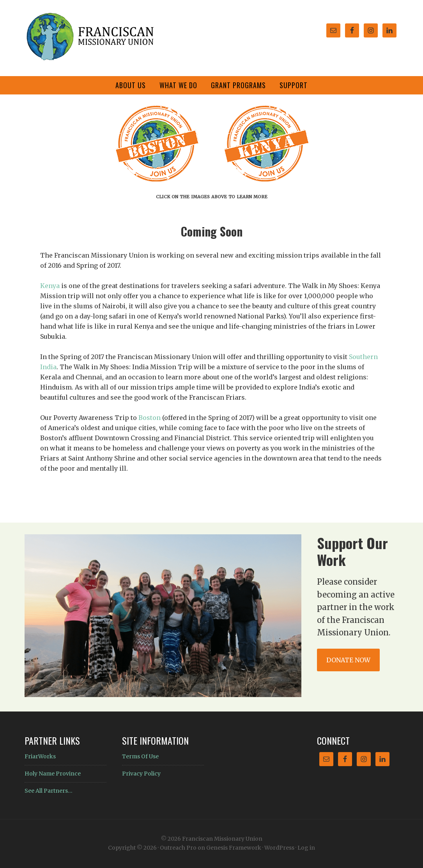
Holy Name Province (53, 774)
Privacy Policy (141, 774)
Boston (150, 418)
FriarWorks (40, 756)
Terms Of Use (140, 756)
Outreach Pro (178, 848)
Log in (306, 848)
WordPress (279, 848)
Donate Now (348, 660)
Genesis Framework (234, 848)
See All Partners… (49, 791)
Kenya (50, 286)
